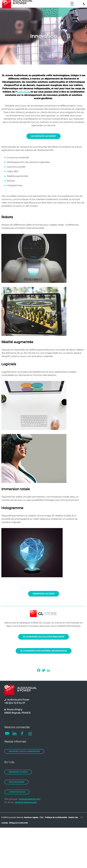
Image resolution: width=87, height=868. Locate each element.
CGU (42, 817)
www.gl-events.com (29, 799)
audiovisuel (23, 92)
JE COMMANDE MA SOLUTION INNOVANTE (43, 637)
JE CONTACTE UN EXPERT (43, 136)
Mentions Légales (31, 817)
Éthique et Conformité (18, 823)
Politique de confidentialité (56, 817)
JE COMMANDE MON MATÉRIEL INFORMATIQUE (44, 651)
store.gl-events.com (26, 802)
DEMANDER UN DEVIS (44, 594)
